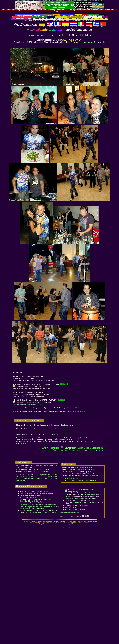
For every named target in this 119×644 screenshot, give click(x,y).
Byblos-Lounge (54, 425)
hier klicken (96, 502)
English (50, 26)
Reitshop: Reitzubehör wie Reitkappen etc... (54, 1)
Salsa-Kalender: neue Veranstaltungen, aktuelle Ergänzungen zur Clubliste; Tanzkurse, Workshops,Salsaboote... (40, 507)
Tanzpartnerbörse (27, 510)
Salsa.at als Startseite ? (82, 506)
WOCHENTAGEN (87, 469)
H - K (26, 467)
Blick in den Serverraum (90, 475)
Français (58, 26)
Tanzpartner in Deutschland (26, 440)
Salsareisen (38, 1)
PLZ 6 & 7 (25, 512)
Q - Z (36, 467)
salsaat (99, 450)
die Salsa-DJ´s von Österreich (83, 473)
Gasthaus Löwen (67, 425)
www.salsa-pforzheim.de (94, 42)
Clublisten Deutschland (40, 465)
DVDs (45, 503)
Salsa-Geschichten (91, 493)
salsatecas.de (43, 35)
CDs (39, 503)
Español (66, 26)
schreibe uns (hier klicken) (75, 499)
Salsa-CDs (20, 1)
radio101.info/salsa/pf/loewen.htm (69, 513)
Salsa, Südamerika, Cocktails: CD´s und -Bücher (36, 500)
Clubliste (74, 42)
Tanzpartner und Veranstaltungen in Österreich (79, 481)
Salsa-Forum (34, 477)
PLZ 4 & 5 (55, 510)
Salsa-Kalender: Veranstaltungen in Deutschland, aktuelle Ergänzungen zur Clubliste (36, 479)
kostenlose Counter (71, 1)
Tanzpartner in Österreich (64, 440)
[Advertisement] (60, 13)
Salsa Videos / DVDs (29, 1)
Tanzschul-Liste (53, 434)
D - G (21, 467)
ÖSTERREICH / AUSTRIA (48, 512)
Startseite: (67, 448)
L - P (31, 467)
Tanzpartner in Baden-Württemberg (66, 438)
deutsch (42, 26)
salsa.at (31, 35)
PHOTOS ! (46, 469)
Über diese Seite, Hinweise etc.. (39, 492)
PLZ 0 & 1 (38, 510)
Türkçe (103, 26)
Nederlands (73, 26)
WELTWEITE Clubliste (28, 497)
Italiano (81, 26)
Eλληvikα (96, 26)
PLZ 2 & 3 (46, 510)
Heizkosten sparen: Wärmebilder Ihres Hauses (89, 1)
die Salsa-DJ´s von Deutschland (37, 471)
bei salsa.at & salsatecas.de (41, 493)
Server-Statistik (71, 508)
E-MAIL (83, 509)
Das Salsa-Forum (87, 442)
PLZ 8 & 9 (33, 512)
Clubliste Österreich (84, 468)
